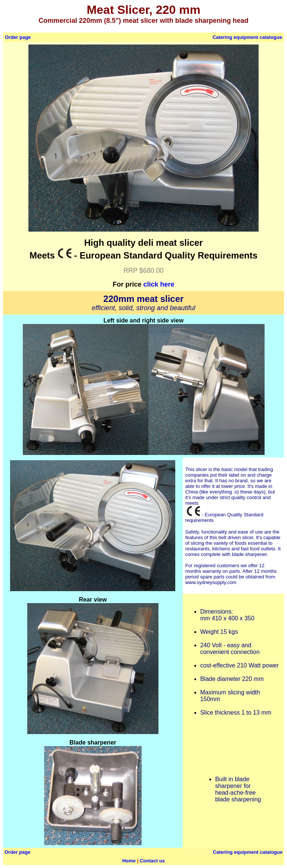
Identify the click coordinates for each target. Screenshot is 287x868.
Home (129, 861)
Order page (18, 37)
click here (159, 284)
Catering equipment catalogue (247, 37)
